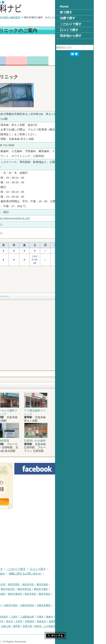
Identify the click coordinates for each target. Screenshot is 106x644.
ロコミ (77, 61)
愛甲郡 (55, 626)
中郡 (35, 626)
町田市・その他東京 (84, 626)
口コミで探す (77, 569)
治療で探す (35, 569)
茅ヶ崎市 (18, 621)
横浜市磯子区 (30, 589)
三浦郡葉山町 (66, 617)
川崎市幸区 (34, 605)
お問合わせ (55, 61)
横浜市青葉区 (9, 599)
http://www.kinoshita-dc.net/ (53, 218)
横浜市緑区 (38, 594)
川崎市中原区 (49, 605)
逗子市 (29, 621)
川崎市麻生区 (25, 610)
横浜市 (5, 584)
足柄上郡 (45, 626)
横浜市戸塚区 (80, 589)
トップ (5, 17)
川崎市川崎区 (19, 605)
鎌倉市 (88, 617)
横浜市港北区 (63, 589)
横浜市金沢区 (47, 589)
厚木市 (48, 621)
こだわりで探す (55, 569)
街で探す (19, 569)
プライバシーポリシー (16, 574)
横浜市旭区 (24, 594)
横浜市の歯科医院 (22, 17)
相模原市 (30, 617)
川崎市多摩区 (82, 605)
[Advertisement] (53, 46)
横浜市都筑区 (25, 599)
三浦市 (53, 617)
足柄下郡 (66, 626)
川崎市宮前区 (9, 610)
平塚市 (79, 617)
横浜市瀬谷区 (54, 594)
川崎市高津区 (66, 605)
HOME (6, 569)
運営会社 (38, 574)
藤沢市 (98, 617)
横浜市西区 (53, 584)
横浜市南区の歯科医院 (47, 17)
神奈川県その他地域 (12, 617)
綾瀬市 (17, 626)
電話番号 (34, 61)
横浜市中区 (67, 584)
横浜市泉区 (83, 594)
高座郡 (27, 626)
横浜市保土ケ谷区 (11, 589)
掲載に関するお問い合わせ (64, 574)
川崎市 (5, 605)
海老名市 (80, 621)
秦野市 (39, 621)
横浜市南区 (81, 584)
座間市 (91, 621)
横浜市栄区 (69, 594)
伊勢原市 (68, 621)
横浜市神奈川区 (36, 584)
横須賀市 (42, 617)
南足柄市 (7, 626)
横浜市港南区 (9, 594)
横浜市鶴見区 (19, 584)
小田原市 (7, 621)
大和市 (58, 621)
